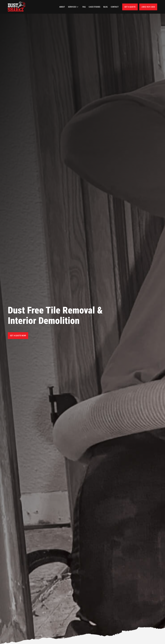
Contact (115, 7)
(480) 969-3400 (148, 7)
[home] (17, 6)
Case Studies (94, 7)
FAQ (84, 7)
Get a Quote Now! (18, 336)
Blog (106, 7)
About (62, 7)
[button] (74, 7)
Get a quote (130, 7)
